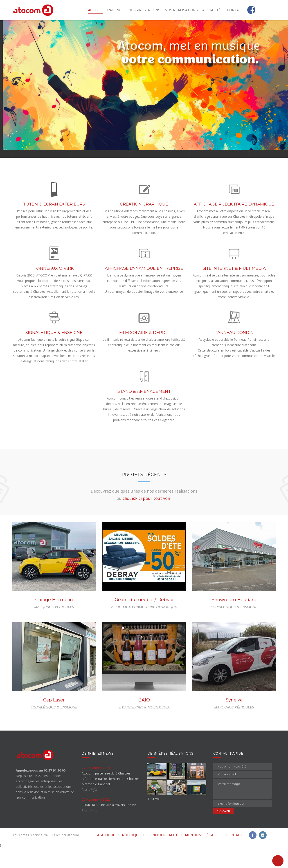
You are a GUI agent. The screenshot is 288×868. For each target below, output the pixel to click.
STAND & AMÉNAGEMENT (144, 412)
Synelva (234, 720)
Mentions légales (202, 855)
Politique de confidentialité (150, 855)
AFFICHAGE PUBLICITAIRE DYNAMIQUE (234, 224)
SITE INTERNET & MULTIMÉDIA (234, 289)
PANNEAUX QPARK (54, 289)
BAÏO (144, 720)
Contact (234, 855)
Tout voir (154, 819)
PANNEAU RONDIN (234, 353)
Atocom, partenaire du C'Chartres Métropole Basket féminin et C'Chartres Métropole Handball (111, 799)
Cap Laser (54, 720)
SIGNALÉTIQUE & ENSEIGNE (54, 353)
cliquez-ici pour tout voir (147, 519)
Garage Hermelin (54, 620)
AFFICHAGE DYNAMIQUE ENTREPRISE (144, 289)
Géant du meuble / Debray (144, 620)
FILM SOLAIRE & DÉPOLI (144, 353)
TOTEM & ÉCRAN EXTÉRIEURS (54, 224)
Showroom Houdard (234, 620)
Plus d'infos (90, 810)
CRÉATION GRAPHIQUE (144, 224)
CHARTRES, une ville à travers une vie (109, 825)
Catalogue (105, 855)
